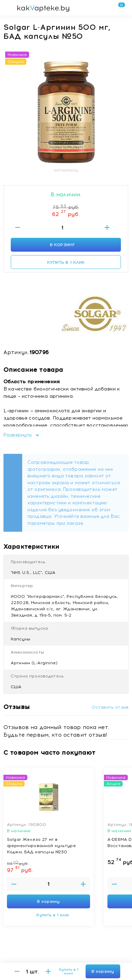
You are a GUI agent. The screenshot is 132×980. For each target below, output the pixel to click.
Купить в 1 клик (66, 262)
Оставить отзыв (110, 707)
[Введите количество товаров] (62, 227)
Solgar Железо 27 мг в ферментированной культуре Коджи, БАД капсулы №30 (41, 845)
